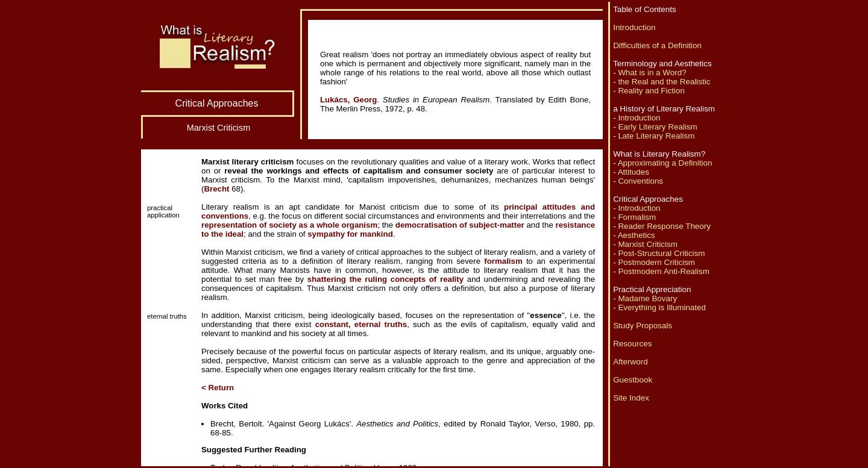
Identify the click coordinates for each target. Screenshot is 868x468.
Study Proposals (643, 326)
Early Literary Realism (657, 127)
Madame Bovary (647, 298)
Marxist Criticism (648, 244)
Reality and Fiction (651, 91)
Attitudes (634, 172)
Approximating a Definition (665, 163)
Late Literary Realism (656, 136)
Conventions (640, 181)
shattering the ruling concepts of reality (385, 279)
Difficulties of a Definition (657, 45)
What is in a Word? (652, 73)
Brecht (216, 189)
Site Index (631, 398)
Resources (632, 344)
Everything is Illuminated (662, 307)
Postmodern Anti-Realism (664, 271)
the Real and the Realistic (664, 82)
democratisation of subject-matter (460, 225)
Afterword (631, 362)
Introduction (634, 27)
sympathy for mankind (350, 234)
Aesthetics (637, 235)
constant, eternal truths (361, 324)
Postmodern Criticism (656, 262)
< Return (218, 388)
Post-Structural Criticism (661, 253)
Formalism (637, 217)
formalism (503, 261)
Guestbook (633, 380)
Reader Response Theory (664, 226)
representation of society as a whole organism (289, 225)
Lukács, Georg (348, 100)
